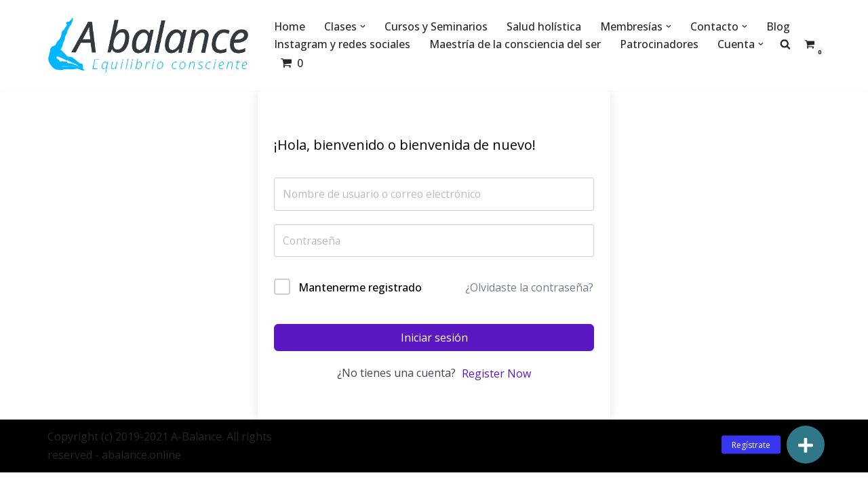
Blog (779, 26)
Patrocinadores (659, 44)
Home (290, 26)
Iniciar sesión (434, 338)
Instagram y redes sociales (342, 44)
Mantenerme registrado (360, 288)
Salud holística (545, 26)
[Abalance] (149, 45)
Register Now (496, 375)
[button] (363, 26)
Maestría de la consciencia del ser (515, 44)
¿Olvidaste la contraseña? (529, 289)
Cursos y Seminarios (437, 26)
